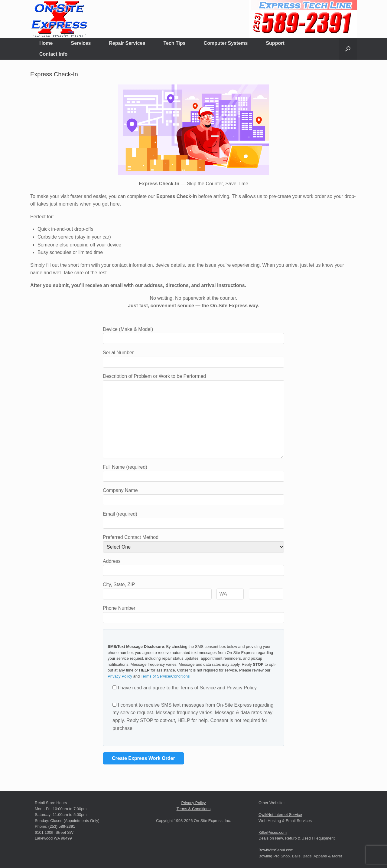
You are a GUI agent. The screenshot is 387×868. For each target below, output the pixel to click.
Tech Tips (174, 43)
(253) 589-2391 (62, 826)
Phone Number (193, 613)
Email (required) (193, 519)
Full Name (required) (193, 472)
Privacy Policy (120, 676)
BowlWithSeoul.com (276, 850)
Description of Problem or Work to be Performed (193, 380)
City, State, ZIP (193, 589)
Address (193, 566)
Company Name (193, 495)
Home (46, 43)
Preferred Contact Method (193, 542)
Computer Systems (226, 43)
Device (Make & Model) (193, 334)
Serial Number (193, 357)
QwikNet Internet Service (280, 815)
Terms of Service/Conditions (165, 676)
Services (81, 43)
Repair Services (127, 43)
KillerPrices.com (273, 832)
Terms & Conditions (194, 809)
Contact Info (53, 54)
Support (275, 43)
